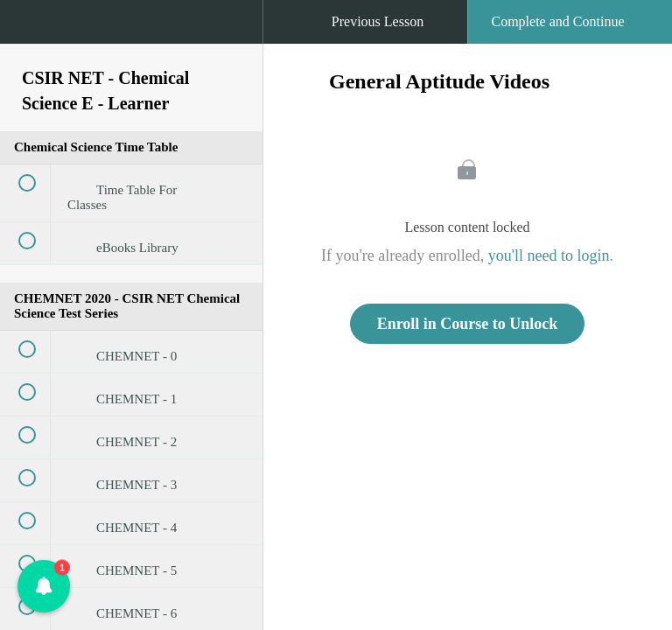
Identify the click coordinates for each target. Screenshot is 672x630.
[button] (31, 31)
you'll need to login (549, 255)
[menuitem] (131, 39)
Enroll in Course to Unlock (468, 324)
